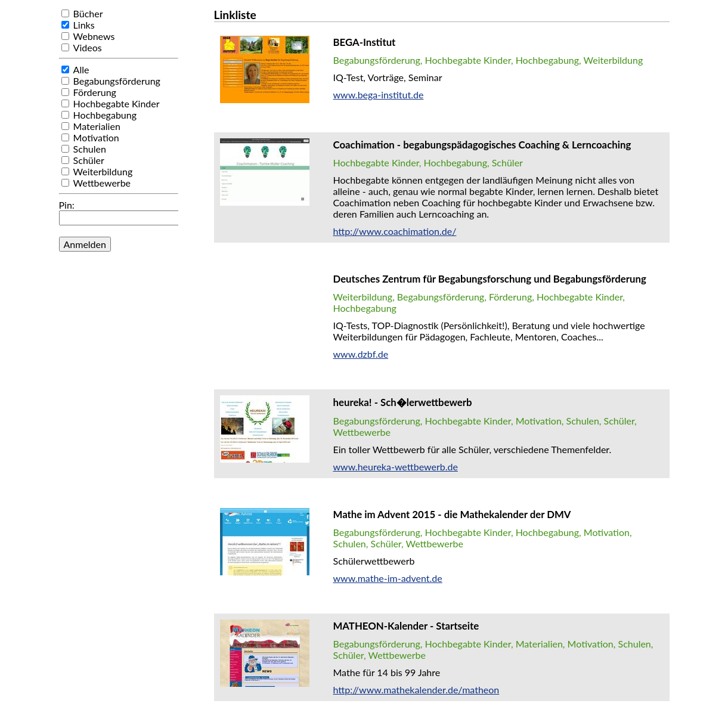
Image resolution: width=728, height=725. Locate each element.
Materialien (97, 126)
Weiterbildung (103, 171)
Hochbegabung (105, 115)
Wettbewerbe (102, 183)
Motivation (96, 137)
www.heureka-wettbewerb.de (396, 467)
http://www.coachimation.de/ (395, 231)
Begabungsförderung (117, 81)
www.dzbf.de (361, 354)
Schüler (89, 160)
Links (84, 25)
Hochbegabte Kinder (117, 103)
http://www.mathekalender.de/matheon (416, 690)
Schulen (90, 149)
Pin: (67, 205)
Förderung (95, 92)
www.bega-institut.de (379, 95)
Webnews (94, 36)
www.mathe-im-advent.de (388, 578)
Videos (88, 47)
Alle (81, 69)
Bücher (88, 13)
